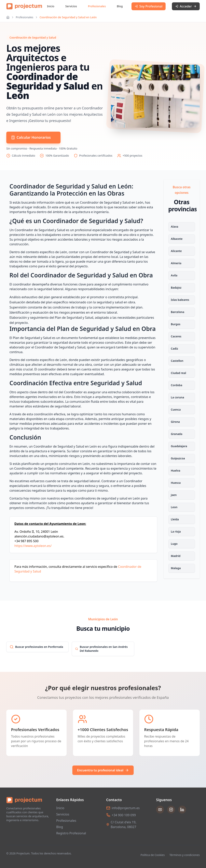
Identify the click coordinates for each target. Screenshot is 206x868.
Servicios (71, 6)
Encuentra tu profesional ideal (103, 770)
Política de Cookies (153, 855)
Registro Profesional (71, 833)
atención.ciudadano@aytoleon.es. (39, 536)
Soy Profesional (149, 6)
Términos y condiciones (185, 855)
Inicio (51, 6)
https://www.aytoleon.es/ (33, 546)
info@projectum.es (126, 808)
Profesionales (97, 6)
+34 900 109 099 (124, 815)
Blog (120, 6)
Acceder (186, 6)
